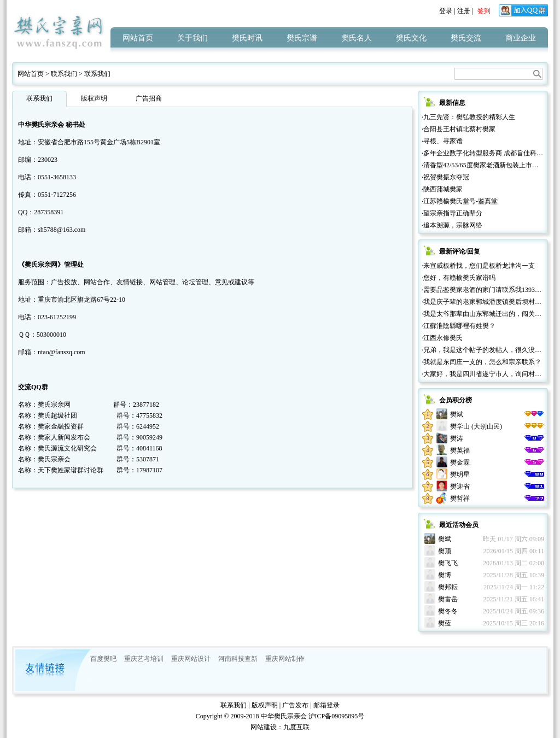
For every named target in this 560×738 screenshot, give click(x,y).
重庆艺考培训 (144, 659)
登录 (446, 11)
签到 (484, 11)
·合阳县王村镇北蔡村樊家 (459, 129)
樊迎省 (460, 487)
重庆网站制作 (285, 659)
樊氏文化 (411, 38)
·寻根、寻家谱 (442, 141)
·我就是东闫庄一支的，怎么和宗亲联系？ (482, 362)
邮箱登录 (326, 705)
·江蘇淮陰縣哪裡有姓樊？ (459, 326)
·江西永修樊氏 (442, 338)
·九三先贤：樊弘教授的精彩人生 (468, 117)
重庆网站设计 (191, 659)
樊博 (445, 575)
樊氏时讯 (247, 38)
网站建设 (264, 727)
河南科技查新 (238, 659)
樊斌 (457, 414)
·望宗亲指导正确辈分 (452, 213)
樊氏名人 (357, 38)
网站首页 (138, 38)
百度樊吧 (103, 659)
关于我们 (192, 38)
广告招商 (149, 98)
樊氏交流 (466, 38)
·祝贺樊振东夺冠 (445, 177)
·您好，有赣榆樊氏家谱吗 (459, 278)
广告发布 (295, 705)
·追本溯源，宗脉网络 (452, 225)
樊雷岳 (448, 599)
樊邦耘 (448, 587)
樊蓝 (445, 623)
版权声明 (94, 98)
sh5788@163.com (62, 230)
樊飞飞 (448, 563)
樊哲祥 (460, 499)
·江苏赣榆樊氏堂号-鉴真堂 (460, 201)
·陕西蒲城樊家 (442, 189)
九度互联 (296, 727)
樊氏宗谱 (302, 38)
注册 (464, 11)
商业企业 (521, 38)
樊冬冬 (448, 611)
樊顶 (445, 551)
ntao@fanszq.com (62, 352)
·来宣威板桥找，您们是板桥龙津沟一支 (478, 266)
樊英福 (460, 450)
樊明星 (460, 475)
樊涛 (457, 438)
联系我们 (64, 74)
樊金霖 (460, 462)
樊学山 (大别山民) (476, 426)
